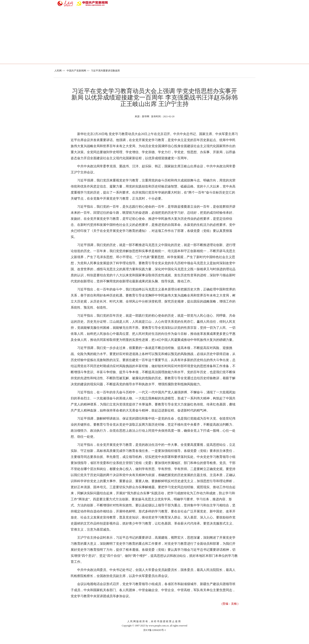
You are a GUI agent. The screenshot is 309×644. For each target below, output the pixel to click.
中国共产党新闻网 (76, 71)
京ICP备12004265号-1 (155, 630)
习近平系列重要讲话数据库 (105, 71)
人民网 (58, 71)
